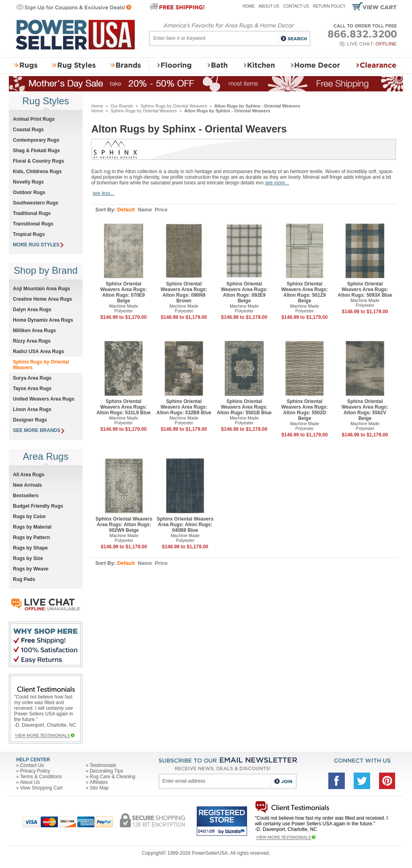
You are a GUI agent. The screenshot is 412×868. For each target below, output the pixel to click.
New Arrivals (27, 485)
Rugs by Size (28, 558)
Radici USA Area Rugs (38, 351)
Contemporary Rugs (36, 140)
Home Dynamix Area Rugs (43, 320)
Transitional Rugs (33, 224)
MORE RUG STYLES (38, 245)
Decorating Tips (106, 771)
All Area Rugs (29, 475)
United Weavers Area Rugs (44, 399)
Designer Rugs (30, 420)
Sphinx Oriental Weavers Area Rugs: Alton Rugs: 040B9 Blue (185, 525)
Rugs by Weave (31, 569)
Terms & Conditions (41, 777)
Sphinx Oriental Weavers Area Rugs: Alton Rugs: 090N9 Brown (184, 292)
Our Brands (122, 106)
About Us (269, 6)
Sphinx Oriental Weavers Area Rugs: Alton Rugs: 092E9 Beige (244, 292)
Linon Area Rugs (32, 409)
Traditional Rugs (32, 213)
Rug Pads (24, 579)
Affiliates (99, 782)
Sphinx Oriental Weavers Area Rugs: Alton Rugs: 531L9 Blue (124, 407)
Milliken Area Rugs (34, 331)
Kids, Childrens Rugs (37, 172)
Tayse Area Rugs (32, 389)
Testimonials (103, 765)
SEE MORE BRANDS (39, 430)
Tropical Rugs (29, 234)
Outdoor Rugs (29, 192)
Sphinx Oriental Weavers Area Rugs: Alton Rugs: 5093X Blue (365, 289)
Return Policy (329, 6)
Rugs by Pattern (31, 537)
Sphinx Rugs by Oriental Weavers (174, 106)
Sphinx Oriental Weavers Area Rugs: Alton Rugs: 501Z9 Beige (305, 292)
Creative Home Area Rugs (42, 299)
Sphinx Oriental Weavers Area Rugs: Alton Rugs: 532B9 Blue (184, 407)
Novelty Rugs (28, 182)
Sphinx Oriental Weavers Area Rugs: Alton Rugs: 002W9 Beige (124, 525)
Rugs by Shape (30, 548)
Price (161, 210)
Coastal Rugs (28, 130)
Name (145, 210)
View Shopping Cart (41, 788)
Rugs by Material (32, 527)
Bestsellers (26, 496)
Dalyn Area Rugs (32, 310)
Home (249, 6)
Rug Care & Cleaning (112, 777)
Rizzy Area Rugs (32, 341)
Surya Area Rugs (32, 378)
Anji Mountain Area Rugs (41, 289)
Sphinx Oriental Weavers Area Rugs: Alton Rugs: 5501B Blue (244, 407)
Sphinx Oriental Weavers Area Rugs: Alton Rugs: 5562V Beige (365, 410)
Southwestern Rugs (36, 203)
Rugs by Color (29, 517)
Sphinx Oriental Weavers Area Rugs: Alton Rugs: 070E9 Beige (124, 292)
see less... (103, 193)
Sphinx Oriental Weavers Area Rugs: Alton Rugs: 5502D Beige (305, 410)
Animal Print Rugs (34, 119)
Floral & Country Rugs (38, 161)
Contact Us (296, 6)
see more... (277, 183)
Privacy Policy (35, 771)
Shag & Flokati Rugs (36, 151)
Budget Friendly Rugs (38, 506)
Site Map (99, 788)
